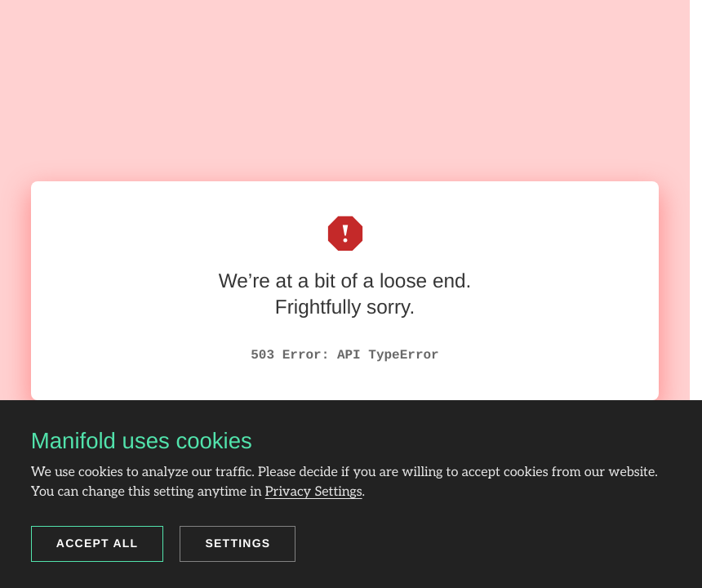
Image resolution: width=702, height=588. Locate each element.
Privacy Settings (314, 492)
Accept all (98, 543)
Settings (238, 543)
